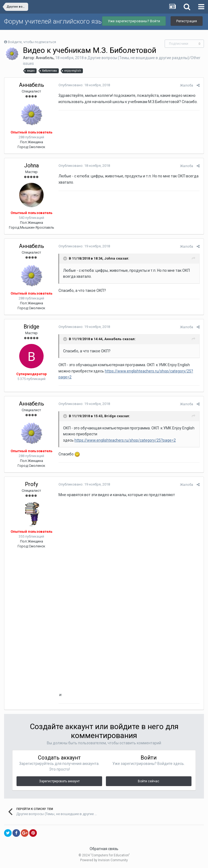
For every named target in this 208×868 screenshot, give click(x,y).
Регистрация (187, 21)
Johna (31, 165)
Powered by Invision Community (104, 860)
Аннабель (45, 58)
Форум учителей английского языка (57, 21)
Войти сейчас (149, 781)
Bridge (31, 327)
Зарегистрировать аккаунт (59, 781)
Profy (31, 484)
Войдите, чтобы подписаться (32, 42)
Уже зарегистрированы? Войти (134, 21)
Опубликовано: (84, 85)
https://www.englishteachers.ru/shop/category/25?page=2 (125, 440)
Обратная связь (104, 849)
